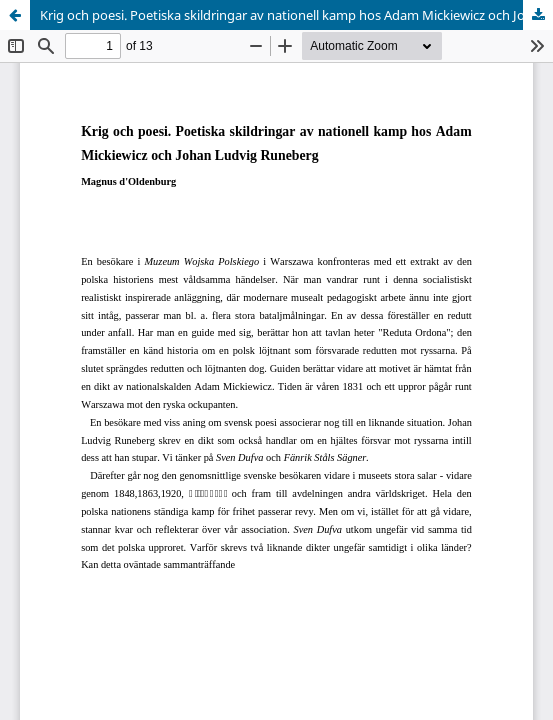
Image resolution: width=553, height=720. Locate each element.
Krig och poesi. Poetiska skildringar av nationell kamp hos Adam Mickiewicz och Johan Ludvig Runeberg (296, 15)
